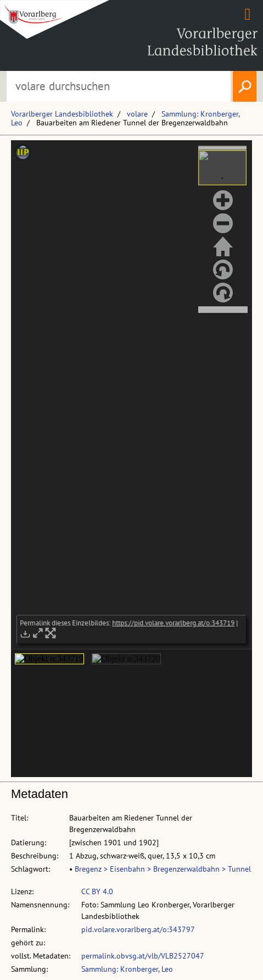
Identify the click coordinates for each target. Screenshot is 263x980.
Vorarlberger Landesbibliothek (62, 114)
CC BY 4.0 (97, 891)
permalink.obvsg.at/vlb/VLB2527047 (143, 956)
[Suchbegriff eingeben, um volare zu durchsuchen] (118, 86)
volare (137, 114)
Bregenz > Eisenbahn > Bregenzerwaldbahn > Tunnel (163, 869)
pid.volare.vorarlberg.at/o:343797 (138, 929)
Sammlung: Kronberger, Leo (127, 969)
